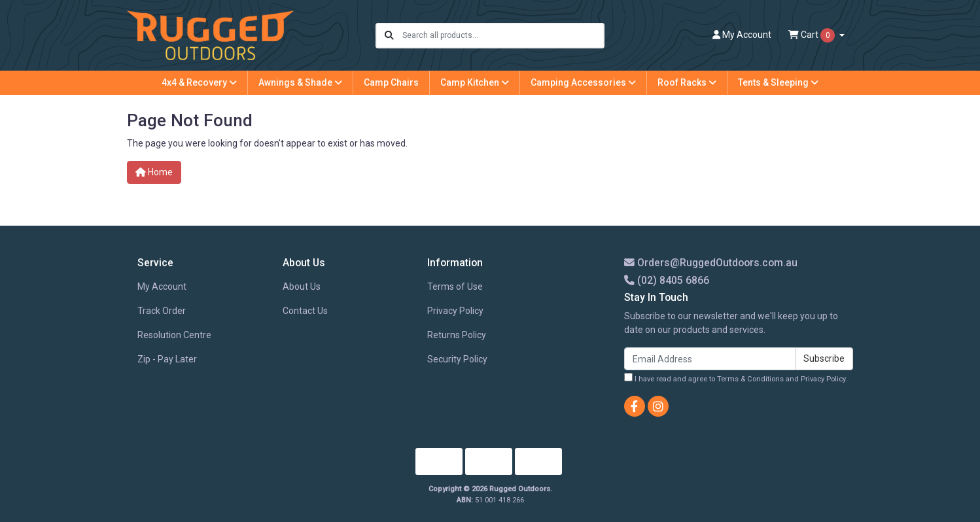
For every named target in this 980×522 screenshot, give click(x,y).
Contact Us (305, 311)
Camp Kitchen (475, 82)
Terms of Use (455, 287)
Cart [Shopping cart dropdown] (813, 35)
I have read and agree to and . (736, 378)
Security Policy (457, 359)
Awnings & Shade (300, 82)
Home (154, 172)
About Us (302, 287)
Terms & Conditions (750, 379)
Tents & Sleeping (778, 82)
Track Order (162, 311)
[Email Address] (710, 359)
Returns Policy (457, 335)
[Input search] (503, 36)
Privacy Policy (455, 311)
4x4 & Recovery (199, 82)
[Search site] (389, 36)
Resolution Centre (174, 335)
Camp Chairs (391, 82)
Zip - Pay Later (167, 359)
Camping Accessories (583, 82)
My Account (162, 287)
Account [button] (742, 35)
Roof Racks (687, 82)
